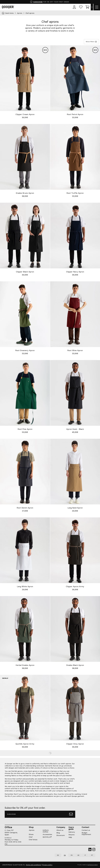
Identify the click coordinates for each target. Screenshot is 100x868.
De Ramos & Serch (93, 865)
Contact (85, 827)
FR (72, 855)
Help (70, 837)
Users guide (71, 828)
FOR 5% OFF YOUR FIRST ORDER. (50, 2)
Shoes (31, 834)
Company (61, 827)
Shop (31, 827)
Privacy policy (47, 865)
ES (58, 855)
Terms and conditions (33, 865)
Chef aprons (30, 13)
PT (92, 855)
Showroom (61, 835)
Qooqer (8, 7)
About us (60, 830)
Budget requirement (86, 834)
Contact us (86, 830)
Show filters (91, 42)
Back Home (8, 13)
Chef (31, 837)
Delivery (72, 832)
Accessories (47, 834)
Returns (72, 835)
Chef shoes (33, 840)
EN (65, 855)
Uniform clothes (46, 831)
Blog (58, 833)
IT (85, 855)
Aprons (20, 13)
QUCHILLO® (47, 837)
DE (78, 855)
